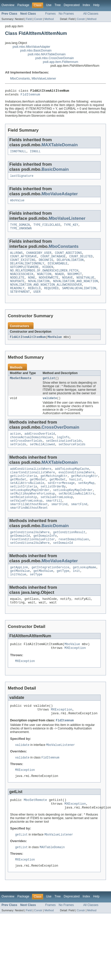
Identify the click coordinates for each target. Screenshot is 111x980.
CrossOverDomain (60, 439)
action (16, 446)
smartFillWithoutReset (29, 523)
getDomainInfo (45, 556)
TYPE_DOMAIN (20, 228)
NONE (32, 286)
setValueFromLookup (57, 515)
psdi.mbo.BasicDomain (36, 51)
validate (50, 409)
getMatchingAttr (54, 491)
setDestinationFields (64, 454)
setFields (18, 458)
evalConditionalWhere (76, 487)
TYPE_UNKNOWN (21, 232)
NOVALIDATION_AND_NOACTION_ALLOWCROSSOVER (46, 294)
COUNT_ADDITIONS (68, 257)
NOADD (60, 282)
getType (63, 593)
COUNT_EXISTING (23, 265)
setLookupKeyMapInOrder (30, 507)
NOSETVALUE (85, 286)
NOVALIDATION (39, 290)
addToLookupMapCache (72, 483)
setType (36, 597)
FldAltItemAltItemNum (28, 347)
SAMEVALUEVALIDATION (79, 298)
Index (86, 5)
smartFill (54, 519)
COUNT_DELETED (81, 261)
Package (23, 5)
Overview (8, 5)
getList (49, 389)
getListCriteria (24, 491)
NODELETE (17, 286)
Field (29, 19)
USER (37, 302)
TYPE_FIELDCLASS (47, 228)
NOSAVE (67, 286)
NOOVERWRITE (49, 286)
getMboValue (20, 593)
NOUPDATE (17, 290)
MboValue (55, 347)
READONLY (17, 298)
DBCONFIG (46, 265)
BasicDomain (55, 171)
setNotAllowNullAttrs (76, 511)
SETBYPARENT (20, 302)
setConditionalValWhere (30, 564)
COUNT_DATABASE (53, 261)
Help (96, 5)
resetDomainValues (74, 560)
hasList (76, 495)
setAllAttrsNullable (27, 499)
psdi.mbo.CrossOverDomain (55, 58)
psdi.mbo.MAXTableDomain (47, 54)
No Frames (66, 14)
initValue (18, 597)
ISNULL (35, 153)
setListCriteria (24, 503)
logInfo (63, 450)
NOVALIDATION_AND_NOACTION (76, 290)
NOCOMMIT (75, 282)
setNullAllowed (42, 458)
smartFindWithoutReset (29, 527)
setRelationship (24, 515)
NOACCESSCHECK (22, 282)
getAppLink (19, 589)
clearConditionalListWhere (33, 487)
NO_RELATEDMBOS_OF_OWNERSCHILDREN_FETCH (44, 278)
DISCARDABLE (58, 269)
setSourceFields (72, 458)
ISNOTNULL (18, 153)
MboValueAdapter (60, 196)
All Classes (91, 14)
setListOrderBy (53, 503)
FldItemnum (30, 96)
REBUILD (34, 298)
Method (49, 19)
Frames (50, 14)
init (76, 593)
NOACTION (44, 282)
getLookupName (85, 589)
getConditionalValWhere (30, 552)
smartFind (59, 523)
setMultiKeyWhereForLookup (33, 511)
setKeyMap (86, 499)
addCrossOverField (40, 446)
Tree (58, 5)
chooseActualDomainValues (32, 450)
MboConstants (20, 79)
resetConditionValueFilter (33, 560)
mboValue (17, 203)
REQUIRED (51, 298)
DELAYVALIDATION (70, 265)
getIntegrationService (50, 589)
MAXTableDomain (60, 146)
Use (49, 5)
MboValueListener (44, 79)
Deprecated (72, 5)
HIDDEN (48, 274)
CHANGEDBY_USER (39, 257)
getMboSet (18, 495)
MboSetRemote (21, 389)
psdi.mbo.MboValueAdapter (31, 47)
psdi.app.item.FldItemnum (61, 62)
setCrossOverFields (26, 454)
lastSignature (22, 178)
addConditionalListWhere (31, 483)
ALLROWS (16, 257)
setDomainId (63, 564)
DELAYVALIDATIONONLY (27, 269)
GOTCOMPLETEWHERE (24, 274)
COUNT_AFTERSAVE (24, 261)
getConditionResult (69, 552)
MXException (75, 673)
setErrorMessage (61, 499)
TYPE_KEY (71, 228)
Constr (38, 19)
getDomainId (20, 556)
